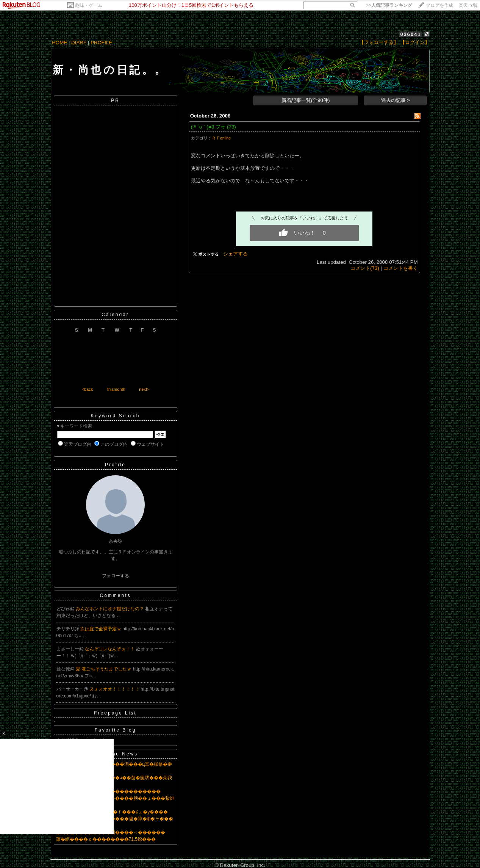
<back (88, 389)
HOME (59, 43)
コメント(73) (365, 268)
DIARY (79, 43)
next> (144, 389)
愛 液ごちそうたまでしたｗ (104, 669)
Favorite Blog (116, 730)
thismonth (116, 389)
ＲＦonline (221, 138)
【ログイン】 (415, 42)
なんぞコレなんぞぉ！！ (110, 649)
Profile (115, 465)
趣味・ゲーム (89, 5)
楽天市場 (468, 5)
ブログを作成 (439, 5)
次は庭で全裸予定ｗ (101, 629)
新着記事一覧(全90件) (306, 100)
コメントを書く (401, 268)
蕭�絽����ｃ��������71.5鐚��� (106, 839)
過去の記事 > (396, 100)
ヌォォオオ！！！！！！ (115, 689)
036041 (410, 34)
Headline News (116, 754)
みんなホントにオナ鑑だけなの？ (110, 609)
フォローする (116, 576)
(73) (231, 127)
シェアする (235, 254)
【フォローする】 (379, 42)
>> (389, 5)
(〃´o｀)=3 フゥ (208, 127)
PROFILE (101, 43)
